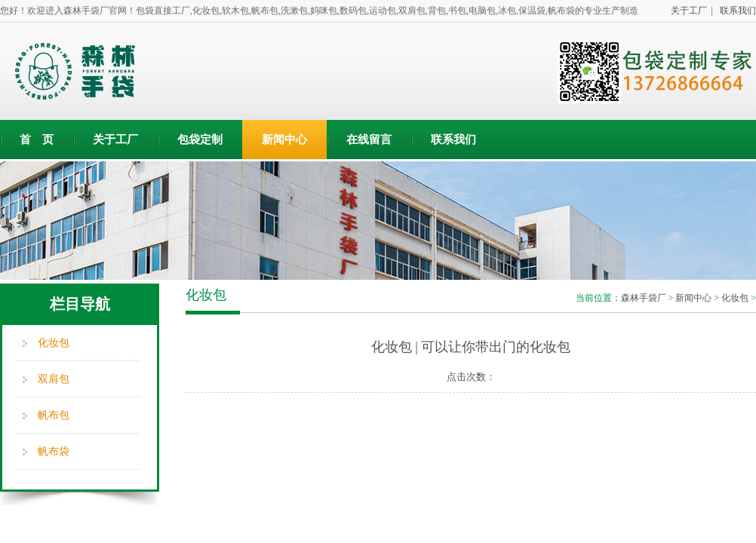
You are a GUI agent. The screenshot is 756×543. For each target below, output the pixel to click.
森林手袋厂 (644, 298)
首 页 (37, 140)
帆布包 (54, 415)
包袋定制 (200, 140)
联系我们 (736, 11)
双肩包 (54, 379)
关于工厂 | (690, 11)
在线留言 (369, 140)
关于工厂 (115, 140)
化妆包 (54, 343)
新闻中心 (284, 140)
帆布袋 (54, 451)
